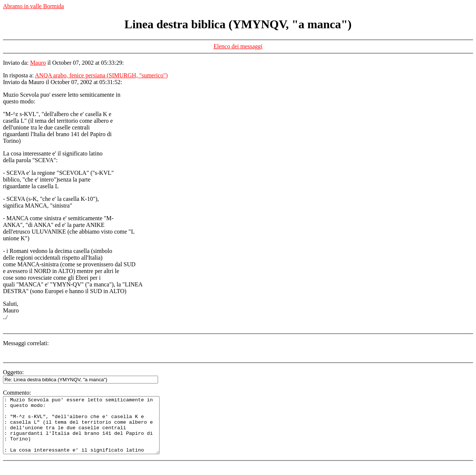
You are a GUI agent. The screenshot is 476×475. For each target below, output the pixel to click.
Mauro (38, 63)
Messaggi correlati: (26, 343)
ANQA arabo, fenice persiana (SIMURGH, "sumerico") (101, 75)
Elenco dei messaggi (238, 46)
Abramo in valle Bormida (33, 6)
